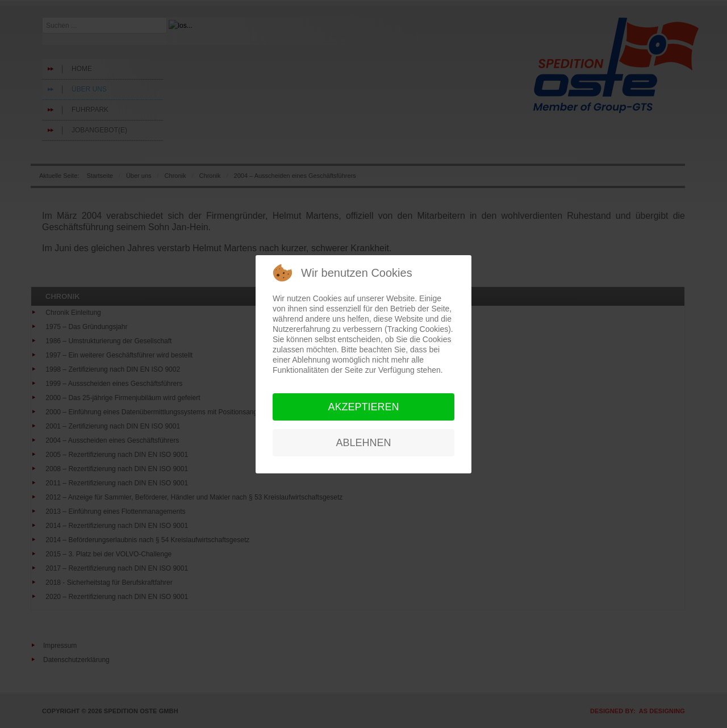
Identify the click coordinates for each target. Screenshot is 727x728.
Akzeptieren (363, 407)
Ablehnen (363, 443)
